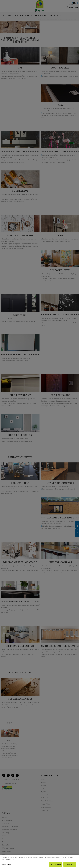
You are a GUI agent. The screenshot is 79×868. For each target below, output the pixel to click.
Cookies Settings (6, 864)
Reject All (70, 864)
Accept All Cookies (56, 864)
